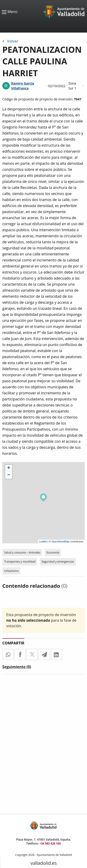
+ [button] (9, 468)
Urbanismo (11, 571)
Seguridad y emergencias (58, 562)
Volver (10, 41)
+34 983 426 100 (50, 843)
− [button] (9, 475)
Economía (53, 553)
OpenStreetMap (61, 541)
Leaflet (43, 541)
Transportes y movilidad (20, 562)
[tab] (17, 668)
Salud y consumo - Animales (22, 553)
